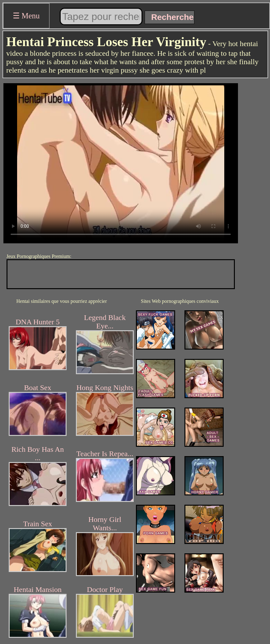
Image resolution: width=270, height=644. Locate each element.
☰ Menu (26, 16)
